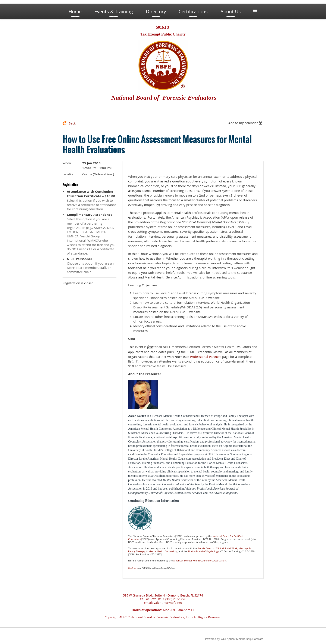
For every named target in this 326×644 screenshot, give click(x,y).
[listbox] (246, 123)
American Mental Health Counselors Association (200, 560)
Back (72, 123)
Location (69, 174)
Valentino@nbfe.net (168, 603)
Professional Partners (206, 357)
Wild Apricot (228, 639)
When (67, 163)
